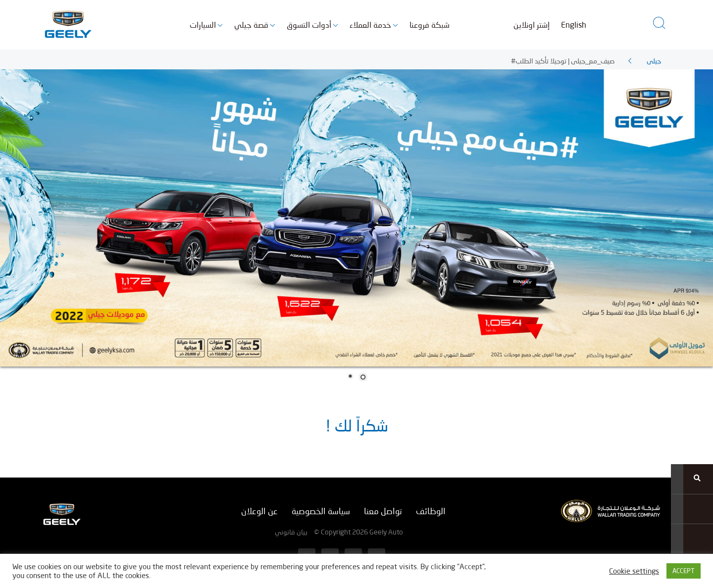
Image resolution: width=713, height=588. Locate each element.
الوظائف (431, 511)
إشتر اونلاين (532, 25)
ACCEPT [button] (684, 571)
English (574, 25)
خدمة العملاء (370, 25)
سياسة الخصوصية (321, 511)
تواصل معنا (383, 511)
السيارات (203, 25)
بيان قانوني (291, 532)
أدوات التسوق (309, 25)
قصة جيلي (251, 25)
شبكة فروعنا (430, 25)
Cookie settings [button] (634, 571)
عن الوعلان (259, 511)
